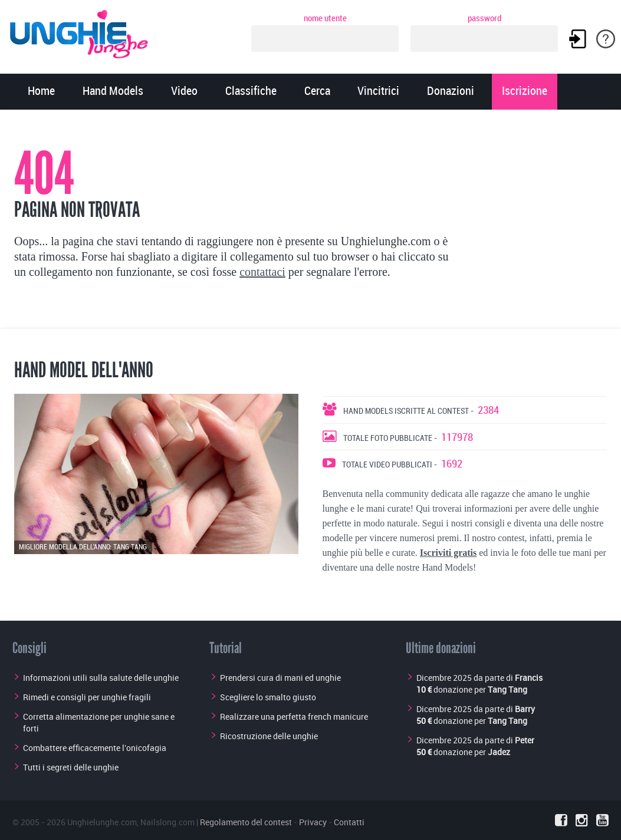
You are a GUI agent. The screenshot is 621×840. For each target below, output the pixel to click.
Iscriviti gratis (448, 553)
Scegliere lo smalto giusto (268, 697)
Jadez (499, 752)
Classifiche (251, 92)
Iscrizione (525, 92)
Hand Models (113, 92)
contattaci (262, 272)
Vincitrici (378, 92)
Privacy (313, 822)
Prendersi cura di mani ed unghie (280, 678)
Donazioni (451, 92)
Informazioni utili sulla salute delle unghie (101, 678)
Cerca (317, 92)
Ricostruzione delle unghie (269, 736)
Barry (525, 709)
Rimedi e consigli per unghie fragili (87, 697)
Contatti (349, 822)
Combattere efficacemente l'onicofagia (95, 748)
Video (184, 92)
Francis (529, 678)
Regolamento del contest (246, 822)
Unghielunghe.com (102, 822)
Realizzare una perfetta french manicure (294, 717)
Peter (525, 740)
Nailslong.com (167, 822)
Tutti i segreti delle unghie (71, 767)
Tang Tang (507, 689)
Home (41, 92)
